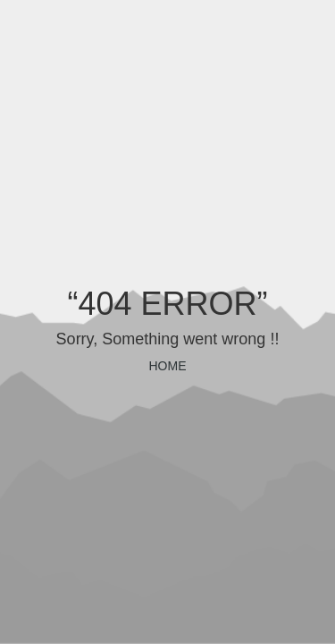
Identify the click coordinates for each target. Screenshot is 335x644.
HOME (168, 366)
